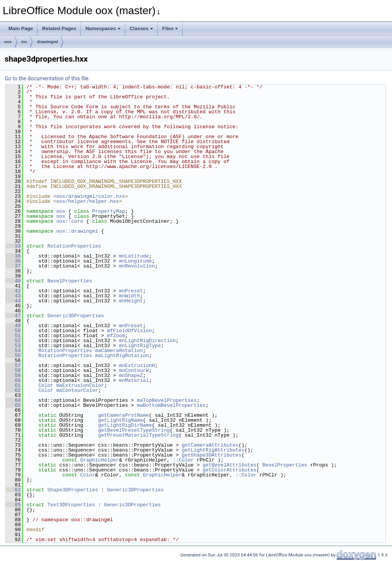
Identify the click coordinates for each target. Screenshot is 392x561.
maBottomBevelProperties (171, 405)
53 (13, 346)
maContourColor (77, 390)
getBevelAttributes (229, 465)
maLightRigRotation (122, 356)
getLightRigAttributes (213, 450)
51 (13, 336)
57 (13, 365)
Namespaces (103, 29)
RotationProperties (74, 246)
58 (13, 370)
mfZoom (116, 336)
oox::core (70, 221)
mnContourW (134, 370)
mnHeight (131, 301)
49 (13, 326)
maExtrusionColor (80, 385)
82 (13, 490)
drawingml (47, 42)
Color (46, 385)
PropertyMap (109, 211)
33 (13, 246)
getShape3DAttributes (212, 455)
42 (13, 291)
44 (13, 301)
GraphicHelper (99, 460)
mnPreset (131, 291)
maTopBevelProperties (167, 400)
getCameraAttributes (210, 445)
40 (13, 281)
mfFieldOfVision (130, 331)
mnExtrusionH (137, 365)
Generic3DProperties (76, 316)
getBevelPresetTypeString (134, 430)
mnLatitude (134, 256)
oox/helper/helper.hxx (88, 201)
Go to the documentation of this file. (47, 78)
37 (13, 266)
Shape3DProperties (73, 490)
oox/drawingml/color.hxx (91, 196)
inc (24, 42)
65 (13, 405)
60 (13, 380)
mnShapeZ (131, 375)
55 (13, 356)
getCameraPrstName (123, 415)
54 (13, 351)
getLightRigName (120, 420)
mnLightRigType (140, 346)
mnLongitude (136, 261)
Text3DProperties (71, 505)
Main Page (21, 29)
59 (13, 375)
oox (8, 42)
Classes (141, 29)
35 (13, 256)
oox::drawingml (77, 231)
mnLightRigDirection (147, 341)
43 (13, 296)
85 (13, 505)
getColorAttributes (229, 470)
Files (170, 29)
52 (13, 341)
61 (13, 385)
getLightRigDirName (125, 425)
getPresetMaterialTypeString (138, 435)
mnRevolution (137, 266)
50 (13, 331)
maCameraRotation (119, 351)
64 (13, 400)
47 (13, 316)
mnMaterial (134, 380)
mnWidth (130, 296)
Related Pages (59, 29)
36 (13, 261)
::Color (183, 460)
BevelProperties (70, 281)
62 (13, 390)
